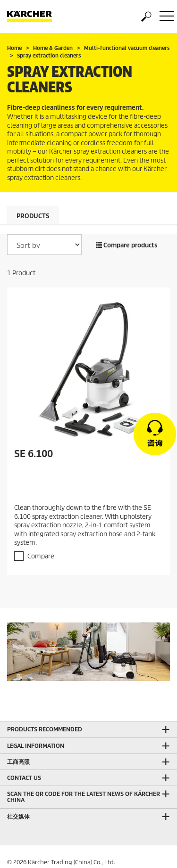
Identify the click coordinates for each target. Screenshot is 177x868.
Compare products (127, 245)
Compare (41, 556)
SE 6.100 (34, 454)
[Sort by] (44, 245)
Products (33, 216)
